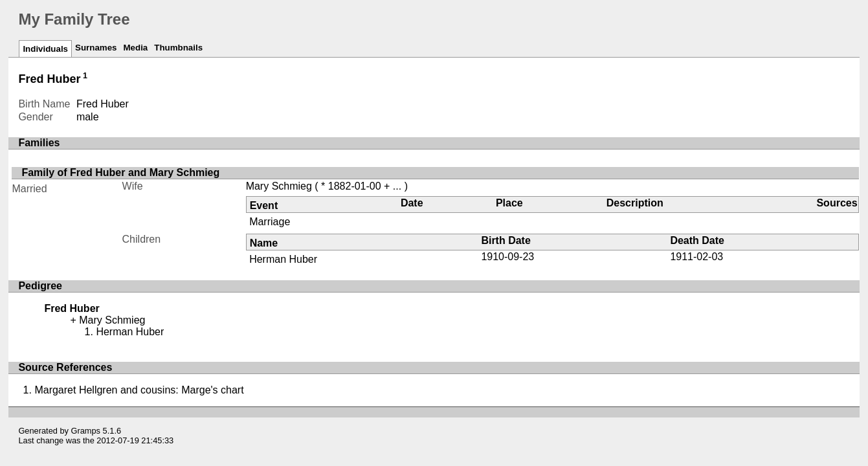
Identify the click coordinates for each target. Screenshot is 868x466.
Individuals (45, 49)
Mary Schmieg (279, 186)
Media (135, 48)
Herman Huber (283, 259)
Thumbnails (178, 48)
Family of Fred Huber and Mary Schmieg (120, 172)
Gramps (86, 431)
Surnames (96, 48)
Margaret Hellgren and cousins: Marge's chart (139, 390)
